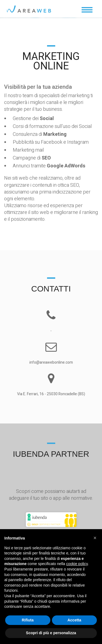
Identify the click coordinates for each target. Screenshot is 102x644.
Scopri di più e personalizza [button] (51, 633)
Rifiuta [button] (28, 620)
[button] (95, 538)
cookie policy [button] (77, 564)
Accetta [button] (74, 620)
